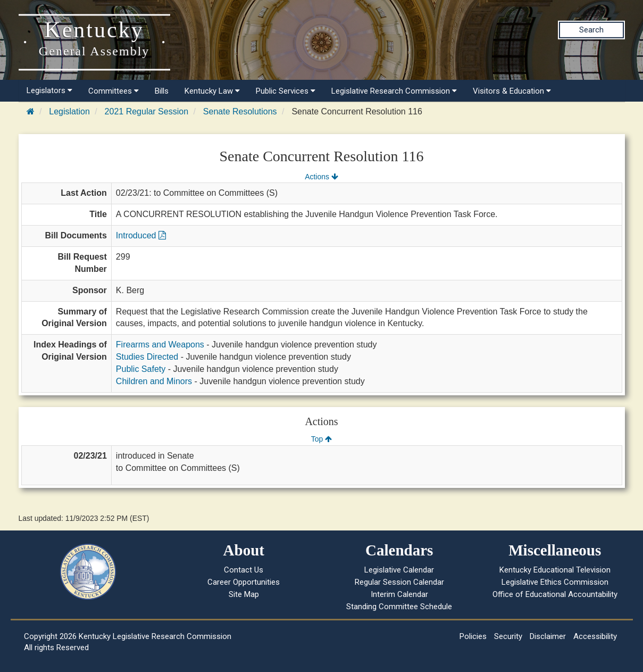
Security (508, 636)
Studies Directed (147, 357)
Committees (114, 91)
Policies (473, 636)
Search (591, 30)
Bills (162, 91)
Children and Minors (154, 381)
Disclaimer (548, 636)
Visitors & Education (512, 91)
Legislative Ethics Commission (555, 582)
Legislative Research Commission (394, 91)
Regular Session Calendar (399, 582)
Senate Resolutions (240, 111)
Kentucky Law (212, 91)
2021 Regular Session (147, 111)
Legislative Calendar (399, 570)
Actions (321, 177)
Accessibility (595, 636)
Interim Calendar (399, 594)
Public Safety (141, 369)
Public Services (286, 91)
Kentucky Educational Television (555, 570)
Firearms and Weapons (160, 345)
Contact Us (244, 570)
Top (321, 439)
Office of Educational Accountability (555, 594)
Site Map (244, 594)
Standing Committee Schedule (399, 607)
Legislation (69, 111)
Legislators (49, 90)
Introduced (141, 235)
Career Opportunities (244, 582)
